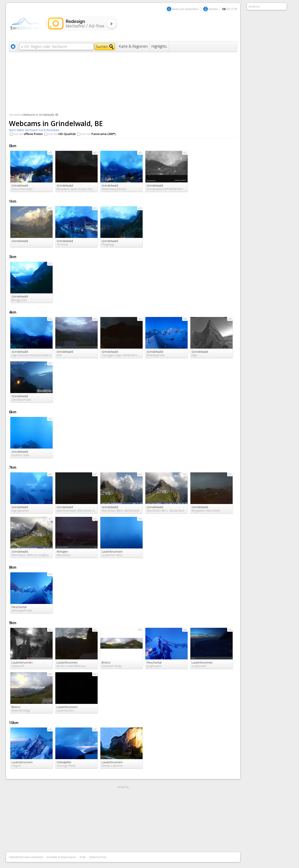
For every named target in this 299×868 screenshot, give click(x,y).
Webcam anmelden (185, 9)
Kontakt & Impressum (61, 857)
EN (228, 9)
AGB (82, 857)
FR (236, 9)
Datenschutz (98, 857)
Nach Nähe (17, 130)
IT (232, 9)
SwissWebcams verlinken (26, 857)
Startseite (15, 115)
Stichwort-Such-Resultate (42, 130)
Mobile (213, 9)
